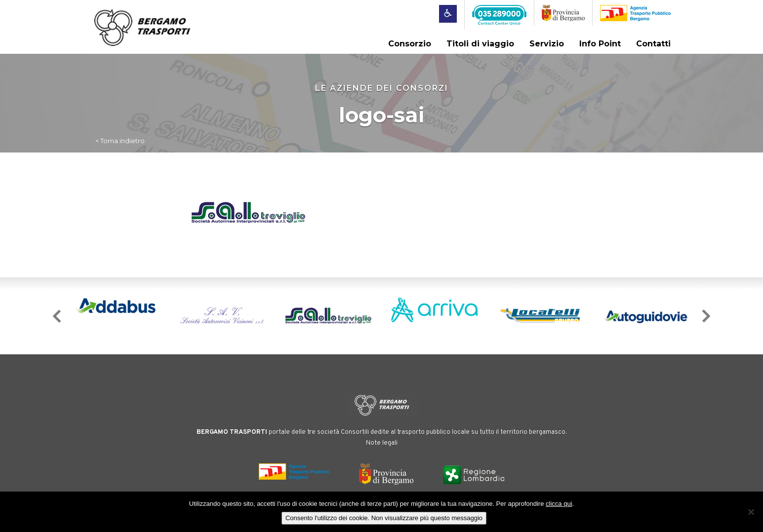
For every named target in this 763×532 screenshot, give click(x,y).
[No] (751, 512)
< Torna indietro (120, 141)
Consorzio (410, 44)
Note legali (382, 443)
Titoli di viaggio (480, 44)
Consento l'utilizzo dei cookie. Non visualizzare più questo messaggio (384, 518)
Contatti (653, 44)
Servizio (547, 44)
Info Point (600, 44)
